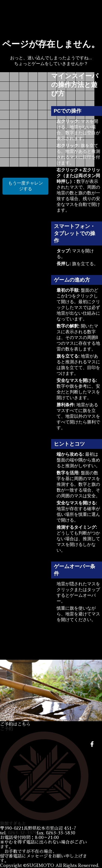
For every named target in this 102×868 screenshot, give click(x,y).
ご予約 (7, 729)
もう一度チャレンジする (26, 186)
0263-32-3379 (22, 833)
